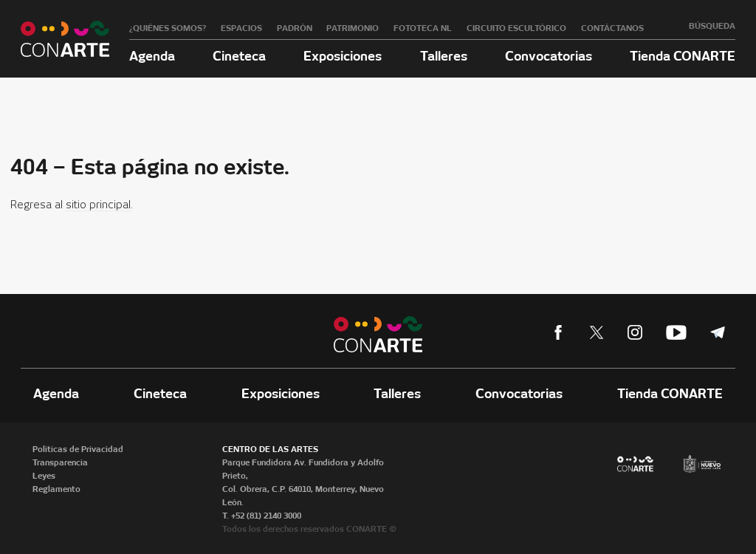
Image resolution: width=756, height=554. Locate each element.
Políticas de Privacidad (78, 449)
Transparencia (60, 462)
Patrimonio (353, 28)
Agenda (152, 56)
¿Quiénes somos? (168, 28)
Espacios (241, 28)
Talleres (444, 56)
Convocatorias (549, 56)
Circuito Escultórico (516, 28)
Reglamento (56, 489)
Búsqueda (712, 26)
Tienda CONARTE (683, 56)
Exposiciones (343, 56)
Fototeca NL (423, 28)
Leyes (44, 476)
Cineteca (239, 56)
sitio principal (98, 205)
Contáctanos (612, 28)
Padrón (295, 28)
